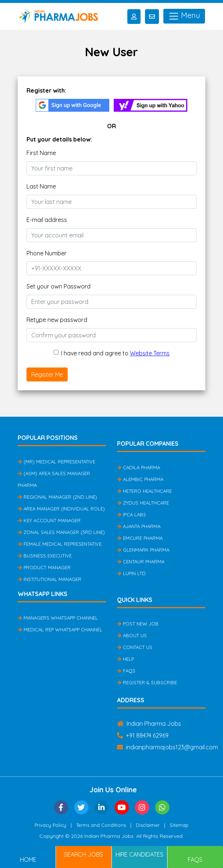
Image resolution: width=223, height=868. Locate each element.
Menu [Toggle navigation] (184, 16)
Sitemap (179, 825)
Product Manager (44, 567)
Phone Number (47, 253)
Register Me (47, 374)
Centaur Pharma (141, 562)
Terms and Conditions (101, 825)
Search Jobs (84, 854)
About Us (132, 635)
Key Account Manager (49, 520)
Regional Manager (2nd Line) (57, 497)
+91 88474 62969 (143, 735)
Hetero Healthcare (144, 491)
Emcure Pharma (140, 538)
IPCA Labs (132, 514)
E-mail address (47, 220)
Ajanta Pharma (139, 526)
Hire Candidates (139, 854)
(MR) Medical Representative (56, 462)
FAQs (126, 671)
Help (125, 659)
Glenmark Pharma (143, 550)
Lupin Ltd (131, 573)
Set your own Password (59, 286)
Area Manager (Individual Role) (61, 509)
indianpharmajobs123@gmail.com (167, 747)
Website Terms (150, 353)
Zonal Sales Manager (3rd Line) (61, 532)
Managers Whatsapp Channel (58, 618)
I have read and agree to (115, 353)
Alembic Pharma (140, 479)
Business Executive (45, 556)
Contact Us (135, 647)
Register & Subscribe (147, 682)
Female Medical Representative (60, 544)
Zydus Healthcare (143, 503)
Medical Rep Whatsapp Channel (60, 630)
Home (28, 860)
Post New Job (138, 624)
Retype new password (57, 320)
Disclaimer (148, 825)
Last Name (41, 186)
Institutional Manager (49, 579)
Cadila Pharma (139, 467)
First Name (41, 153)
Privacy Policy (50, 825)
